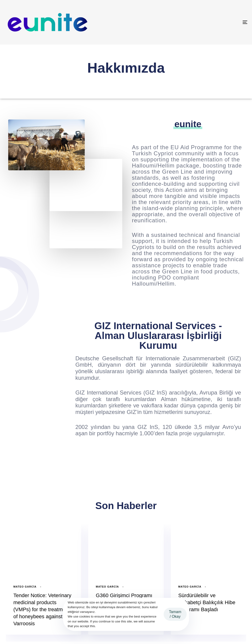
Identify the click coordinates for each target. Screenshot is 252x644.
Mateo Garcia (25, 587)
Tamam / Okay (175, 614)
